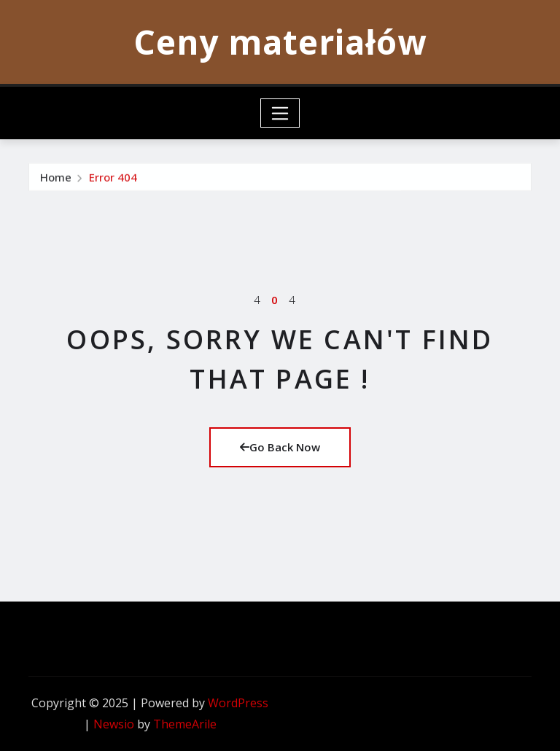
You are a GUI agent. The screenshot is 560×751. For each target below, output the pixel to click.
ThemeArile (185, 724)
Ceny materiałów (280, 42)
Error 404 (113, 187)
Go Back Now (280, 447)
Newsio (114, 724)
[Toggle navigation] (280, 113)
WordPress (238, 703)
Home (56, 187)
